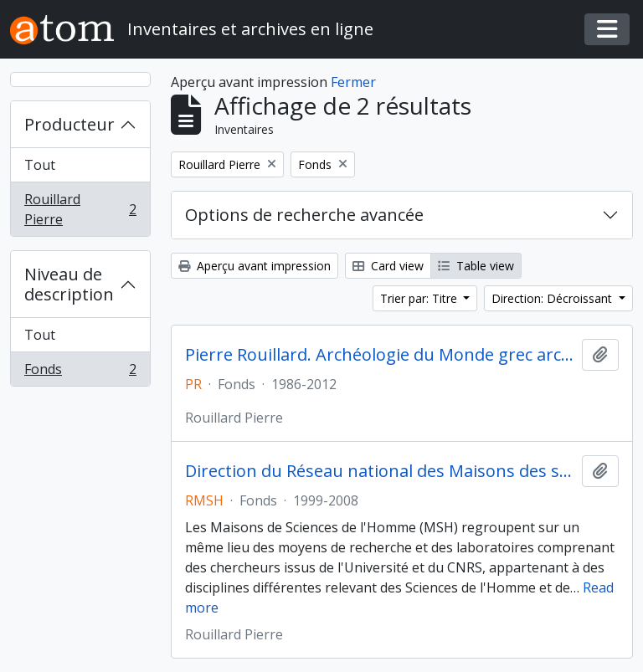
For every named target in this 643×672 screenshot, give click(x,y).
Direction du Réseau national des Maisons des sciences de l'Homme (380, 471)
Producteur (69, 124)
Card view (388, 266)
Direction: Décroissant (553, 298)
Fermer (353, 82)
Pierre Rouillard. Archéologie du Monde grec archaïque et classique (380, 355)
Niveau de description (69, 284)
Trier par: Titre (420, 298)
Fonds (80, 372)
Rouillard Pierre (80, 209)
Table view (476, 266)
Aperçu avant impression (255, 266)
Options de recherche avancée (304, 215)
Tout (40, 165)
